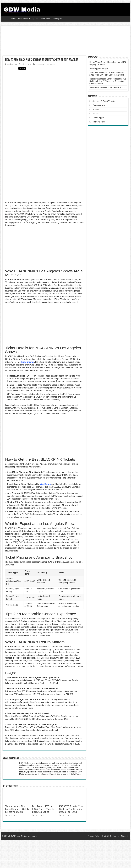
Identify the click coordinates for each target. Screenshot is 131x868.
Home (5, 18)
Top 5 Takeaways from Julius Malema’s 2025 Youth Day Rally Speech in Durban (107, 74)
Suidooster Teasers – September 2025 (107, 87)
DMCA (105, 836)
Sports (35, 19)
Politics (13, 19)
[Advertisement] (51, 41)
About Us (125, 836)
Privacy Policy (94, 836)
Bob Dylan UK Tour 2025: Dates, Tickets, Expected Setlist (43, 809)
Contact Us (114, 836)
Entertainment (23, 19)
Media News (12, 64)
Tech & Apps (45, 19)
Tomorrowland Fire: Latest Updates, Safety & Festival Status (17, 809)
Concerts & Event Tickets (45, 64)
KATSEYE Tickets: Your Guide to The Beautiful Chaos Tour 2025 (71, 809)
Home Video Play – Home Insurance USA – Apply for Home (108, 63)
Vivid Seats (45, 484)
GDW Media (15, 836)
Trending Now (58, 19)
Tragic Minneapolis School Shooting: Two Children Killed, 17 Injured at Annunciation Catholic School (108, 81)
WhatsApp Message (99, 69)
